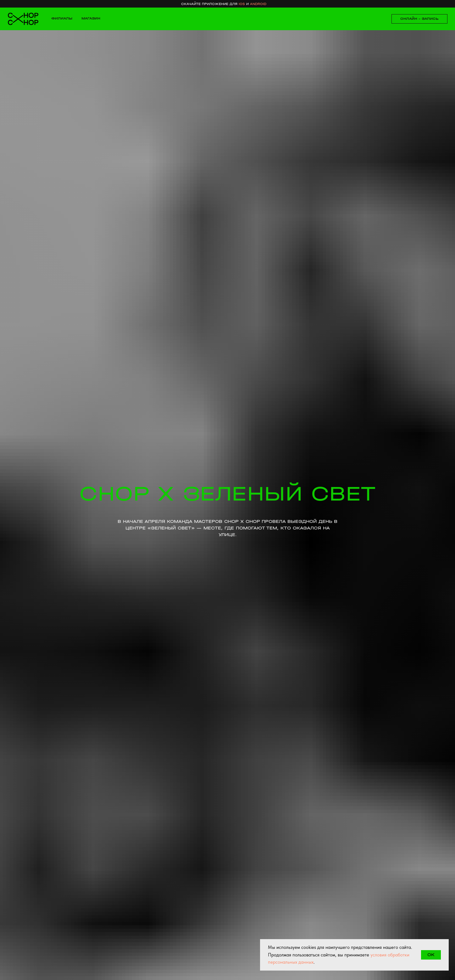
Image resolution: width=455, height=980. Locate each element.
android (258, 4)
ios (242, 4)
